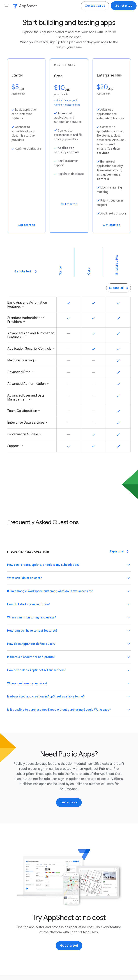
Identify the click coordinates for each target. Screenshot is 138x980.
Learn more (69, 802)
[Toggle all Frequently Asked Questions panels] (119, 552)
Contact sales (95, 6)
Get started (124, 6)
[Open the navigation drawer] (6, 6)
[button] (69, 565)
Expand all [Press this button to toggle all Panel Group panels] (119, 288)
